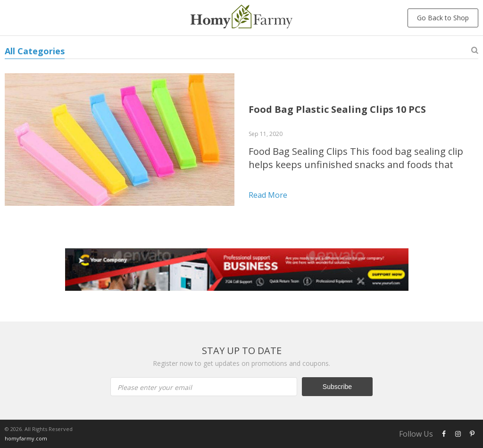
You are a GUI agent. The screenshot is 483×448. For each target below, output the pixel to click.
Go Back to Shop (443, 18)
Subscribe (337, 387)
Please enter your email (155, 387)
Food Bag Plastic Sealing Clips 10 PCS (337, 109)
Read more (268, 195)
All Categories (35, 51)
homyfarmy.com (26, 438)
